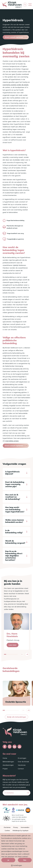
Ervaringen (22, 758)
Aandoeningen (8, 765)
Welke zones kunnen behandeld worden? (15, 521)
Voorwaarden (25, 827)
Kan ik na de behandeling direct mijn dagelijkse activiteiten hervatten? (14, 556)
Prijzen (5, 769)
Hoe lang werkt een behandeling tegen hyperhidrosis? (15, 510)
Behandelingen (8, 762)
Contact (21, 769)
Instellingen (16, 865)
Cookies (7, 830)
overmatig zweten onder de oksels (16, 85)
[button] (25, 5)
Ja (8, 860)
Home (5, 758)
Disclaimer (7, 827)
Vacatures (22, 765)
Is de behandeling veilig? (14, 531)
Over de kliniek (23, 762)
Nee (25, 860)
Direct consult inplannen (14, 37)
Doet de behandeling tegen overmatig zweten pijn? (15, 484)
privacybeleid (21, 787)
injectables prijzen (12, 441)
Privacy (16, 827)
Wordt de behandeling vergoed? (15, 542)
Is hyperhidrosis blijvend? (12, 473)
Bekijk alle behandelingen (17, 717)
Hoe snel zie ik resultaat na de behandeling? (13, 497)
